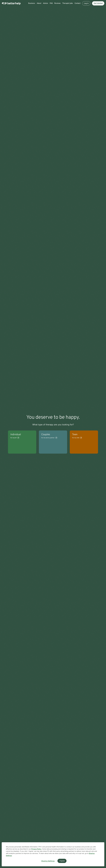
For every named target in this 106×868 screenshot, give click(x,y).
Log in (86, 3)
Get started (98, 3)
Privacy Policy (36, 849)
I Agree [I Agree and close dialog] (62, 861)
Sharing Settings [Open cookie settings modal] (48, 861)
